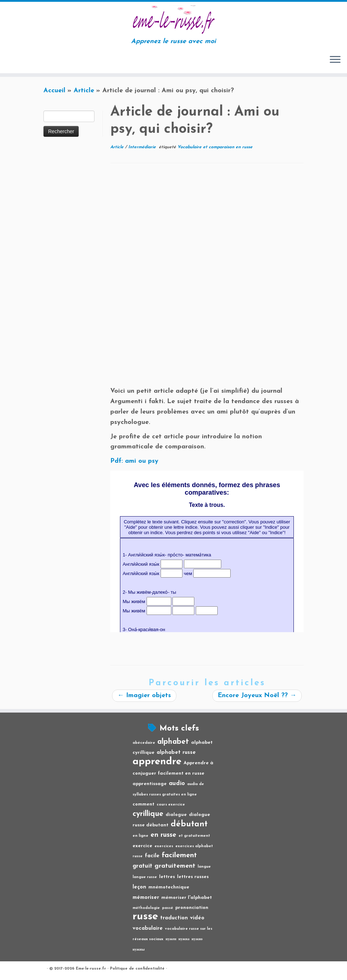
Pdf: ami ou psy (134, 461)
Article (84, 91)
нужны (139, 950)
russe (145, 917)
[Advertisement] (207, 225)
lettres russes (193, 877)
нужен (171, 939)
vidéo (197, 918)
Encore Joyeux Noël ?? (257, 696)
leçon (139, 887)
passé (168, 908)
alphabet (173, 742)
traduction (174, 918)
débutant (189, 824)
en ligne (140, 836)
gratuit (142, 866)
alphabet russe (176, 753)
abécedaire (144, 743)
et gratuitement (194, 836)
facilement (179, 855)
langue (204, 867)
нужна (184, 939)
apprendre (157, 762)
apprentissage (150, 784)
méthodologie (146, 908)
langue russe (145, 877)
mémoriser (146, 898)
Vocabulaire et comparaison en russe (215, 147)
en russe (163, 835)
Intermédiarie (143, 147)
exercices (164, 846)
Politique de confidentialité (137, 969)
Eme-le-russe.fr (91, 969)
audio (177, 784)
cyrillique (148, 814)
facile (152, 856)
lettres (167, 877)
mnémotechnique (169, 887)
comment (144, 804)
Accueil (54, 91)
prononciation (192, 908)
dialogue (176, 815)
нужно (197, 939)
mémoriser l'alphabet (187, 898)
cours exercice (171, 805)
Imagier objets (144, 696)
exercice (142, 846)
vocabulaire (148, 928)
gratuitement (175, 866)
